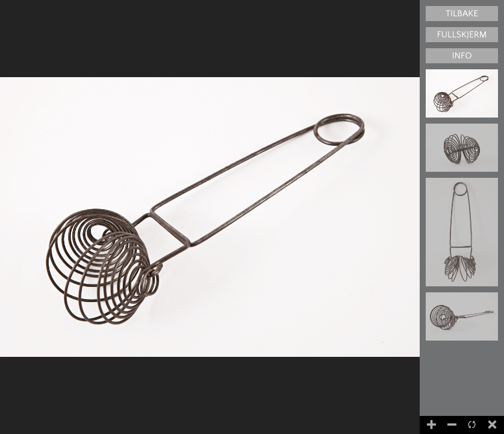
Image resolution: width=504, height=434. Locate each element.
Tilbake (462, 14)
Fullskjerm (462, 35)
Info (462, 56)
